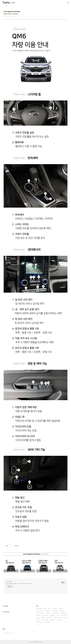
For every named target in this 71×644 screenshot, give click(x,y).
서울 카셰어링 (56, 613)
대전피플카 (47, 611)
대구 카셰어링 (45, 620)
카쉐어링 (61, 609)
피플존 (43, 617)
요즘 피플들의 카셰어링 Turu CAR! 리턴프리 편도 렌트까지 (19, 584)
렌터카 (38, 620)
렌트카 (50, 609)
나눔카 (42, 613)
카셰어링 (39, 615)
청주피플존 (39, 609)
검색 (33, 633)
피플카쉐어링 (57, 617)
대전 (58, 615)
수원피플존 (53, 615)
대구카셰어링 (55, 611)
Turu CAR (9, 582)
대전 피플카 (46, 615)
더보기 (38, 624)
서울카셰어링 (40, 622)
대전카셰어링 (40, 611)
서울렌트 (55, 609)
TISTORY (36, 642)
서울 (45, 609)
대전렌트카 (64, 613)
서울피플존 (47, 622)
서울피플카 (49, 613)
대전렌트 (62, 611)
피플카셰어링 (64, 615)
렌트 (38, 613)
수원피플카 (60, 620)
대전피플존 (53, 620)
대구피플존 (65, 617)
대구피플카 (50, 617)
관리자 (40, 642)
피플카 (38, 617)
